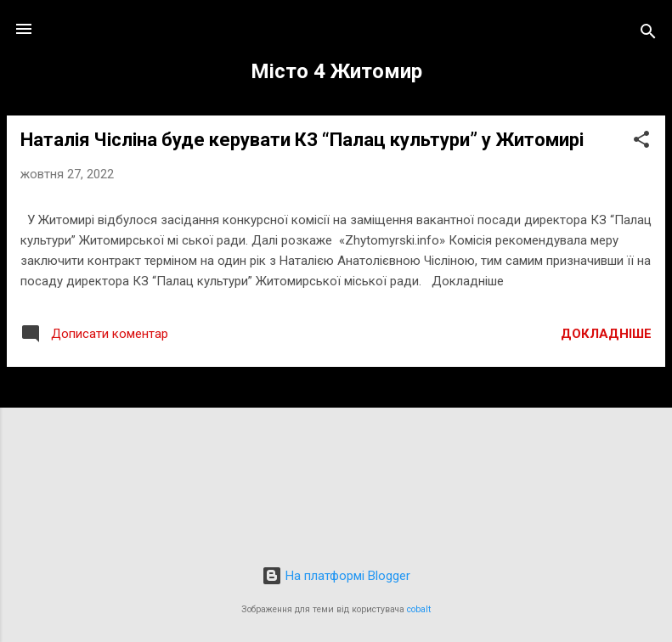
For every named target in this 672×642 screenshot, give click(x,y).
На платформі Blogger (336, 576)
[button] (641, 142)
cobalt (419, 609)
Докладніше (606, 334)
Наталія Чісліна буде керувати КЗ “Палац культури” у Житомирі (302, 140)
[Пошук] (648, 34)
